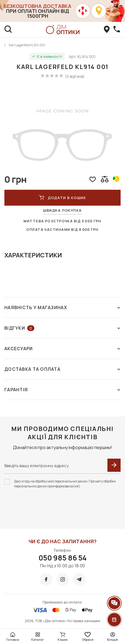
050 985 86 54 (63, 558)
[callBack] (117, 30)
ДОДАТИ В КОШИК (63, 198)
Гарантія (63, 390)
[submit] (114, 465)
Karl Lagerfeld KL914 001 (27, 45)
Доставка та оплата (63, 369)
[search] (8, 30)
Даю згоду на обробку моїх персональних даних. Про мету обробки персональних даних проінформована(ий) (65, 484)
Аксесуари (63, 349)
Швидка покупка (63, 210)
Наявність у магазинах (63, 307)
